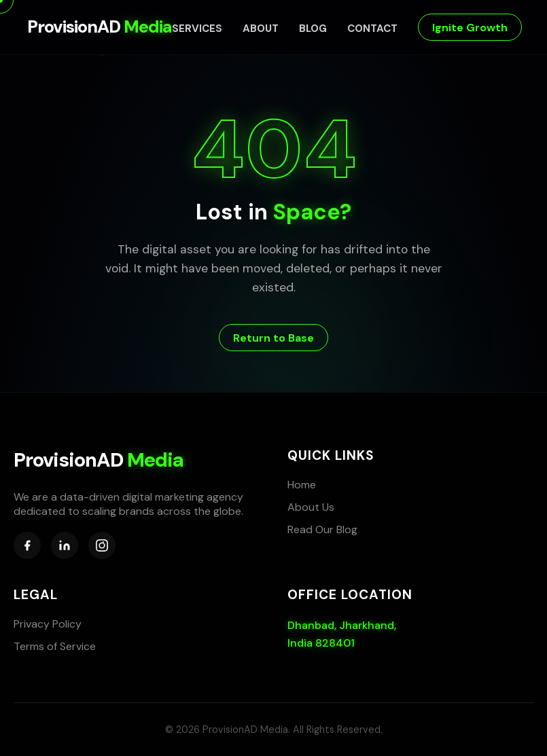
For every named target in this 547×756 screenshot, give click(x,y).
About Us (311, 507)
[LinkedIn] (65, 545)
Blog (313, 29)
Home (302, 485)
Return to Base (273, 338)
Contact (372, 29)
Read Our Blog (322, 529)
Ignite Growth (470, 28)
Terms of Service (55, 646)
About (261, 29)
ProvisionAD (100, 27)
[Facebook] (27, 545)
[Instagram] (102, 545)
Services (197, 29)
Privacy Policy (48, 624)
